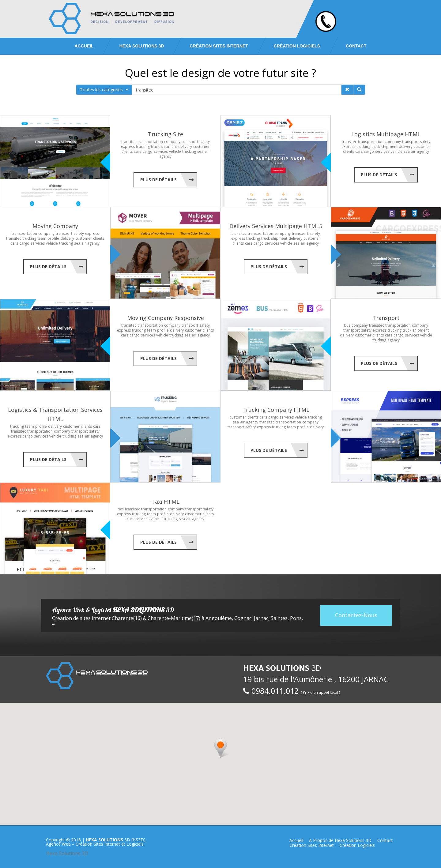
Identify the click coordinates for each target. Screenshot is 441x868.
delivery (185, 147)
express (128, 147)
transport (190, 142)
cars (138, 151)
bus (347, 325)
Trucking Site (166, 134)
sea (200, 151)
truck (155, 147)
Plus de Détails (158, 180)
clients (127, 151)
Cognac (243, 618)
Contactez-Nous (356, 615)
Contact (356, 46)
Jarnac (261, 618)
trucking (143, 147)
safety (205, 142)
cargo (147, 151)
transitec (129, 142)
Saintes (279, 618)
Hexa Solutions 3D (67, 853)
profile (53, 238)
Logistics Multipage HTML (386, 134)
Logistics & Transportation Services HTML (55, 414)
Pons (296, 618)
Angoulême (219, 618)
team (42, 238)
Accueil (84, 46)
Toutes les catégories (104, 90)
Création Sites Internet (219, 46)
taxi (121, 509)
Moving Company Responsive (166, 318)
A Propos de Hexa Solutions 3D (340, 840)
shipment (169, 147)
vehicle (175, 151)
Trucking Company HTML (276, 410)
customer (202, 147)
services (161, 151)
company (172, 142)
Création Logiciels (297, 46)
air (207, 151)
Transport (386, 318)
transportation (150, 142)
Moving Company (55, 226)
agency (165, 156)
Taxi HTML (165, 502)
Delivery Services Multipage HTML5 (276, 226)
